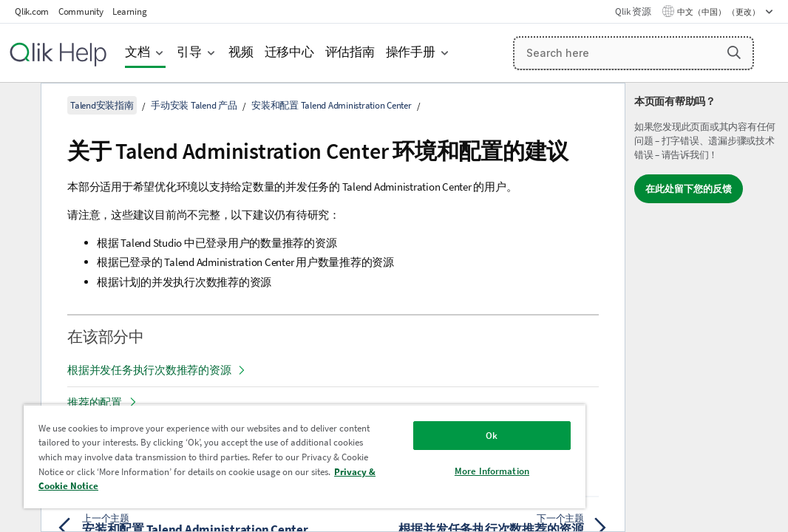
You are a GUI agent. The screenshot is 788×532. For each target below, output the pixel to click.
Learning (129, 11)
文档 (137, 52)
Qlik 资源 (633, 11)
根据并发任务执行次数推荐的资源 (149, 370)
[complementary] (707, 307)
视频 (241, 52)
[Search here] (634, 53)
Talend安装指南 (102, 105)
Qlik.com (32, 11)
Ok (403, 424)
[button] (734, 52)
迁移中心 (289, 52)
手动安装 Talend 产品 (194, 105)
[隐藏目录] (18, 106)
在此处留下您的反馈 (689, 189)
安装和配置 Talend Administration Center (332, 105)
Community (81, 11)
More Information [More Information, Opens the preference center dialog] (403, 460)
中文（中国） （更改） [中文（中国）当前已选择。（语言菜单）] (719, 12)
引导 (189, 52)
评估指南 (350, 52)
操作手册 (411, 52)
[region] (252, 451)
